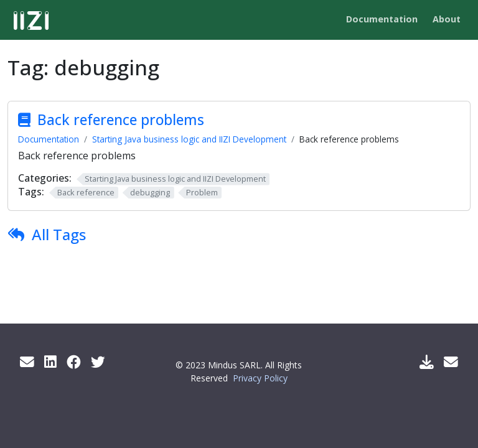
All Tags (59, 234)
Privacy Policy (260, 378)
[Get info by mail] (27, 362)
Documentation (49, 139)
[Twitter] (98, 362)
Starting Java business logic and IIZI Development (189, 139)
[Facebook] (74, 362)
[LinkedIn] (50, 362)
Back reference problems (121, 120)
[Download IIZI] (427, 362)
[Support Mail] (451, 362)
